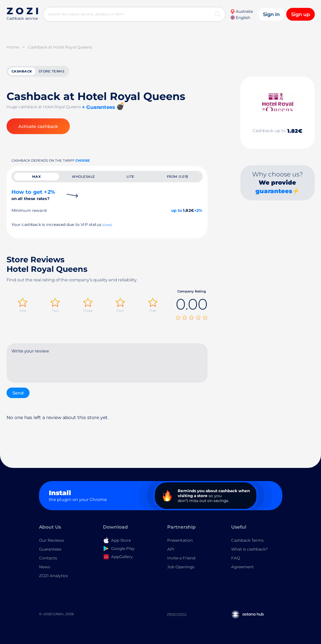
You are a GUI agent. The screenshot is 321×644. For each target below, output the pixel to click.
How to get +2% (33, 198)
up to (177, 213)
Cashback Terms (247, 542)
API (171, 550)
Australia (241, 11)
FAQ (236, 559)
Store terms (52, 72)
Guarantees (50, 550)
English (240, 18)
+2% (198, 213)
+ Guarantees (99, 108)
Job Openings (181, 568)
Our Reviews (51, 542)
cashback (22, 72)
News (45, 568)
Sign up (301, 14)
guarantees (274, 192)
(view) (107, 227)
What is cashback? (250, 550)
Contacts (48, 559)
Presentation (180, 542)
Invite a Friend (181, 559)
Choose (83, 162)
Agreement (242, 568)
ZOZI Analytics (53, 577)
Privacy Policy (177, 615)
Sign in (271, 14)
